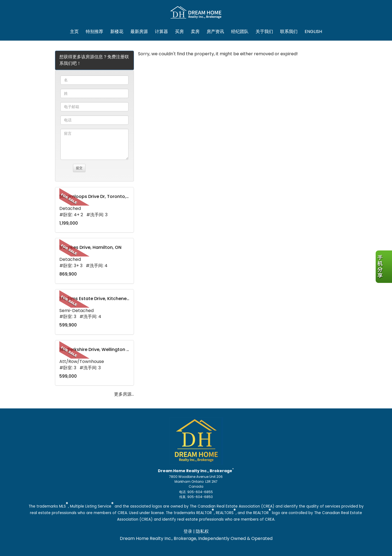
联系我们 (289, 32)
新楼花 (117, 32)
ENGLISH (313, 32)
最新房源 (139, 32)
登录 (188, 531)
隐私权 (202, 531)
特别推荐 (94, 32)
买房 (179, 32)
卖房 (195, 32)
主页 (74, 32)
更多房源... (124, 394)
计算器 (161, 32)
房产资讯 (215, 32)
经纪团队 (240, 32)
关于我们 (264, 32)
